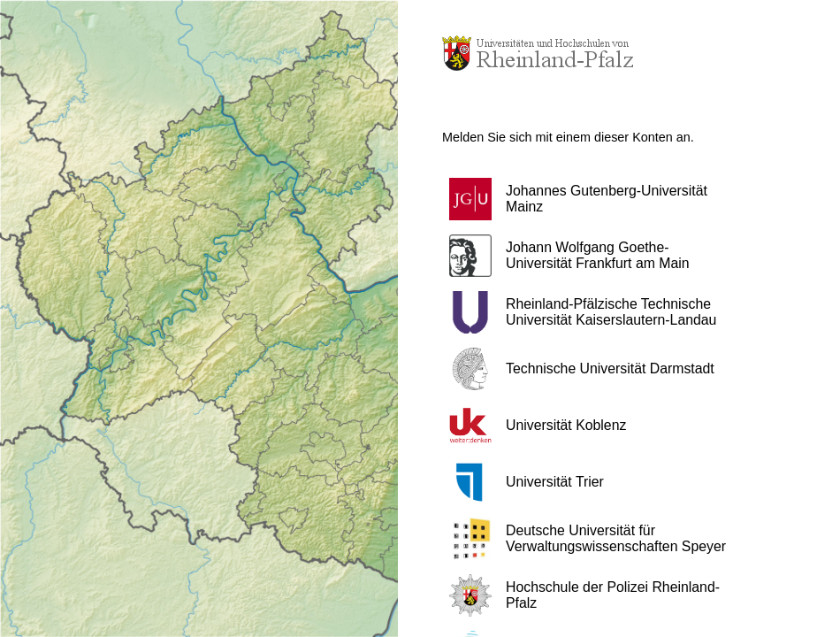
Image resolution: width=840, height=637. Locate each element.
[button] (597, 199)
